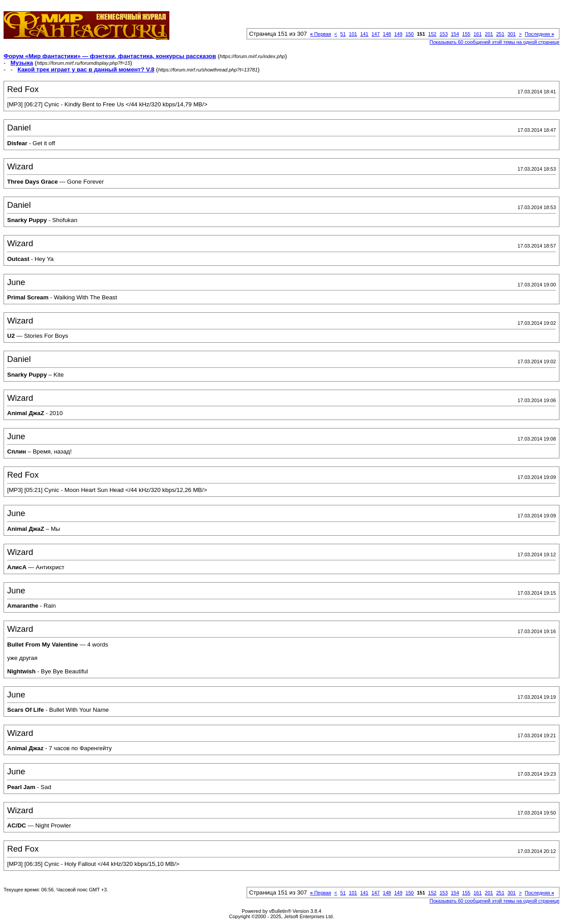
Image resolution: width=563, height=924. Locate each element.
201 (489, 34)
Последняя (540, 34)
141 (364, 34)
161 (478, 34)
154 (455, 34)
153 (444, 34)
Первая (321, 34)
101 (353, 34)
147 (375, 34)
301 (512, 34)
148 (387, 34)
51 (343, 34)
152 (432, 34)
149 (398, 34)
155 (466, 34)
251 (500, 34)
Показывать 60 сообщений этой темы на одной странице (494, 42)
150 (410, 34)
